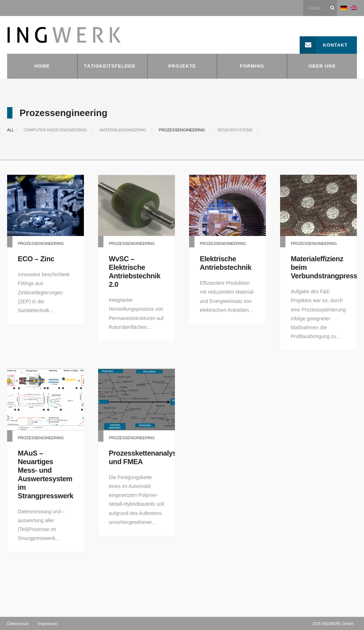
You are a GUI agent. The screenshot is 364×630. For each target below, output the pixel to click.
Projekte (182, 66)
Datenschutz (18, 624)
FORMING (252, 66)
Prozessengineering (182, 130)
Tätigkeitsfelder (110, 66)
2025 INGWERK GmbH (333, 624)
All (11, 130)
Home (42, 66)
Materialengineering (123, 130)
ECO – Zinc (36, 259)
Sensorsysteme (235, 130)
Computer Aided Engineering (55, 130)
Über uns (322, 66)
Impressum (47, 624)
